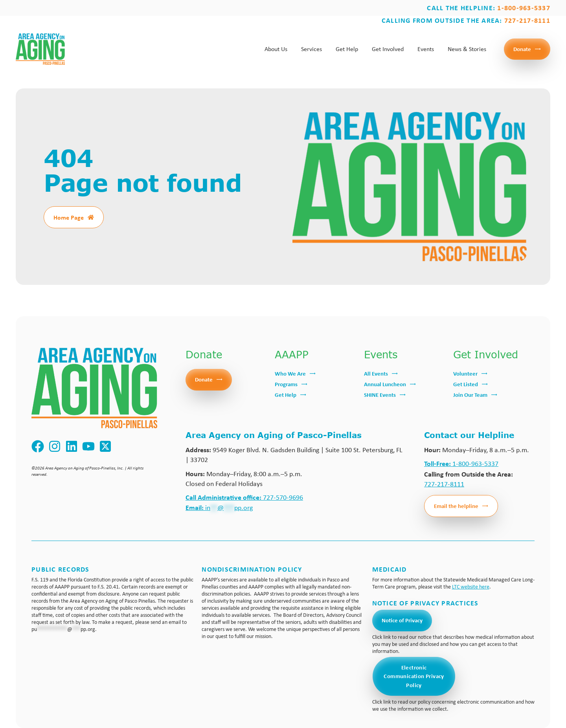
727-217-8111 (444, 484)
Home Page (69, 217)
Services (311, 49)
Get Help (347, 49)
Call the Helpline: (489, 8)
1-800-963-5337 (461, 464)
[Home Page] (91, 217)
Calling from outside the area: (466, 20)
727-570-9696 (244, 497)
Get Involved (388, 49)
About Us (276, 49)
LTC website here (471, 587)
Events (426, 49)
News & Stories (467, 49)
